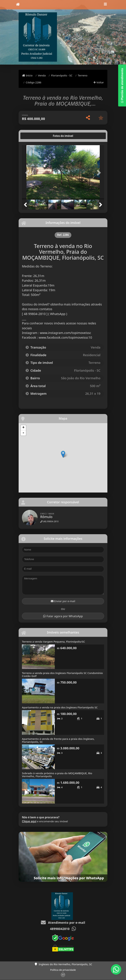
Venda (42, 75)
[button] (28, 173)
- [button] (23, 433)
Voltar (99, 82)
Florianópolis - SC (62, 75)
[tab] (33, 136)
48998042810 (60, 929)
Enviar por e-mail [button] (63, 601)
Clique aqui (29, 821)
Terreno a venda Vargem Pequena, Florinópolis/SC (53, 642)
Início (27, 75)
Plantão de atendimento (122, 85)
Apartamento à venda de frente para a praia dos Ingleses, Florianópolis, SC (58, 740)
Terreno (83, 75)
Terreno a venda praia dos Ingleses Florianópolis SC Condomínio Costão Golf (62, 674)
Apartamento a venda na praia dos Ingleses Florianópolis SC (60, 707)
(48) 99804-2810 (49, 521)
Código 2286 (34, 82)
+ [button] (23, 428)
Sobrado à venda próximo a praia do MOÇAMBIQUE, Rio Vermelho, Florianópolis (57, 775)
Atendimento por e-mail (63, 923)
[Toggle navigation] (105, 5)
